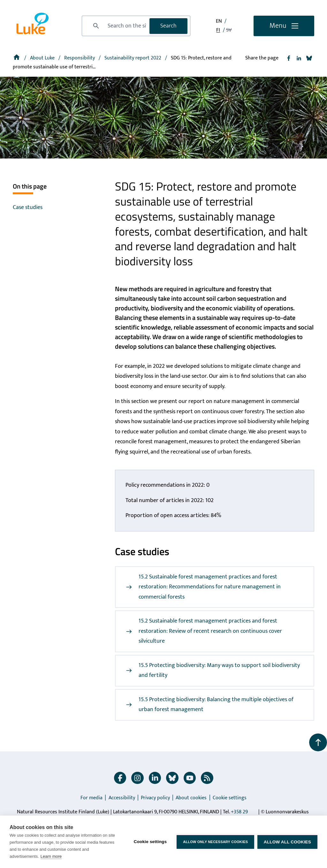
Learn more (51, 856)
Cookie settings (230, 798)
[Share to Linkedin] (299, 58)
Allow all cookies (287, 842)
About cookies (191, 798)
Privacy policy (155, 798)
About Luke (43, 58)
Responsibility (80, 58)
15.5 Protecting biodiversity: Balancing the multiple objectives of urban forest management (210, 705)
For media (91, 798)
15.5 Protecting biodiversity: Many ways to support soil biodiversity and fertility (213, 670)
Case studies (28, 207)
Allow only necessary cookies (215, 842)
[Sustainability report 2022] (133, 58)
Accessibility (122, 798)
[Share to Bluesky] (309, 58)
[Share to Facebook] (289, 58)
